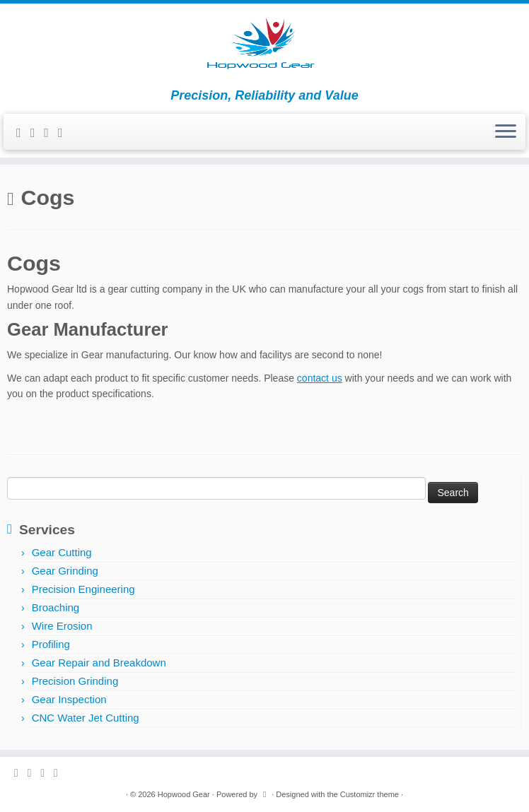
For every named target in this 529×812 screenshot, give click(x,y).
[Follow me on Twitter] (23, 133)
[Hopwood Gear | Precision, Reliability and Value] (264, 46)
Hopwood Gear (184, 794)
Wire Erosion (62, 626)
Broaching (56, 607)
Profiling (51, 644)
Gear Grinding (65, 571)
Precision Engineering (83, 589)
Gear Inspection (69, 699)
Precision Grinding (75, 681)
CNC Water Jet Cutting (86, 718)
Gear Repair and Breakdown (99, 663)
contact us (320, 378)
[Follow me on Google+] (51, 133)
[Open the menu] (506, 132)
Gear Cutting (62, 552)
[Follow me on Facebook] (37, 133)
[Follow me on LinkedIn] (65, 133)
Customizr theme (370, 794)
